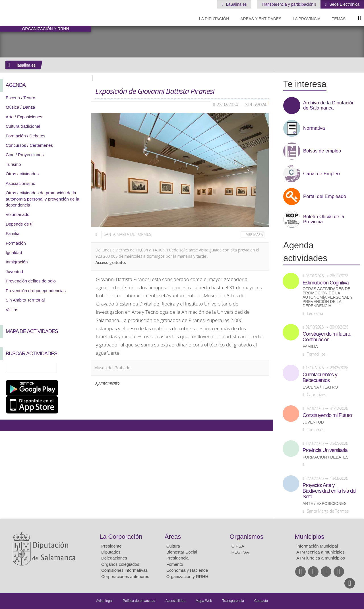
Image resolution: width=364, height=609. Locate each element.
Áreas (173, 537)
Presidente (111, 546)
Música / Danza (20, 107)
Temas (339, 19)
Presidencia (177, 558)
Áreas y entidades (261, 19)
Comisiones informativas (124, 570)
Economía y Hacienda (187, 570)
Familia (13, 233)
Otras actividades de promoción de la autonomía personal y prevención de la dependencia (43, 199)
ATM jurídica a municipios (321, 558)
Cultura (173, 546)
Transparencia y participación (288, 4)
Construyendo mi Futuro (327, 415)
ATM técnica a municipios (320, 552)
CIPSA (238, 546)
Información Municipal (317, 546)
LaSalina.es (236, 4)
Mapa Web (204, 601)
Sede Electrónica (344, 4)
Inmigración (17, 262)
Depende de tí (19, 224)
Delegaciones (114, 558)
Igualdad (14, 252)
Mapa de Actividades (32, 331)
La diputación (214, 19)
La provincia (307, 19)
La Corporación (121, 537)
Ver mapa (255, 235)
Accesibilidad (175, 601)
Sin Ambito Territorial (25, 300)
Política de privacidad (139, 601)
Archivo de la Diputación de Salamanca (329, 106)
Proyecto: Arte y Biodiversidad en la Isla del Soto (329, 491)
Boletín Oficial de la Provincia (324, 219)
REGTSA (240, 552)
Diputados (111, 552)
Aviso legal (104, 601)
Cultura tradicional (23, 126)
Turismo (13, 164)
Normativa (314, 128)
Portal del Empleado (325, 197)
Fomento (175, 564)
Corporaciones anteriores (125, 576)
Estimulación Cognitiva (326, 283)
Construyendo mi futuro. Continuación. (327, 337)
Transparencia (233, 601)
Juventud (14, 272)
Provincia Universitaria (325, 450)
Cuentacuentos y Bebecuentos (320, 377)
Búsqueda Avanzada (78, 368)
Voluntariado (17, 214)
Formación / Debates (25, 136)
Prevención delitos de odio (31, 281)
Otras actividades (22, 174)
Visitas (12, 310)
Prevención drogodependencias (36, 291)
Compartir (7, 425)
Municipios (309, 537)
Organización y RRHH (187, 576)
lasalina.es (26, 65)
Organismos (247, 537)
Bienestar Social (182, 552)
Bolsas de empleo (322, 151)
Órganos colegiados (120, 564)
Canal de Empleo (321, 174)
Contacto (261, 601)
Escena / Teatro (20, 98)
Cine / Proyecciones (25, 155)
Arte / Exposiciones (24, 117)
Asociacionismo (20, 183)
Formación (16, 243)
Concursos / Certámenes (29, 145)
